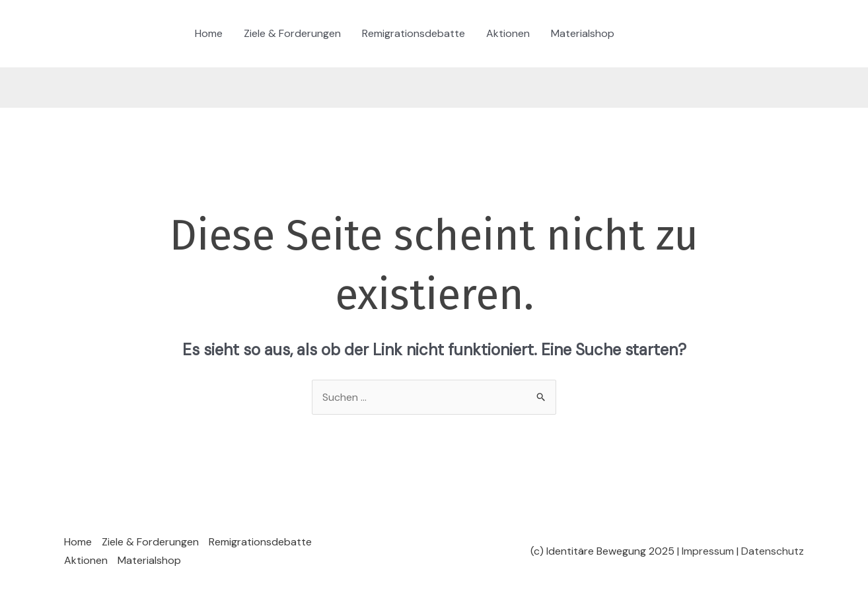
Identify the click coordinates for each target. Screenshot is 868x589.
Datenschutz (773, 551)
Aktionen (508, 33)
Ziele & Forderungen (292, 33)
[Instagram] (664, 34)
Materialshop (583, 33)
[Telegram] (704, 34)
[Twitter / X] (684, 34)
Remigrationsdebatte (414, 33)
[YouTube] (723, 34)
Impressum (708, 551)
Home (209, 33)
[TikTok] (644, 34)
